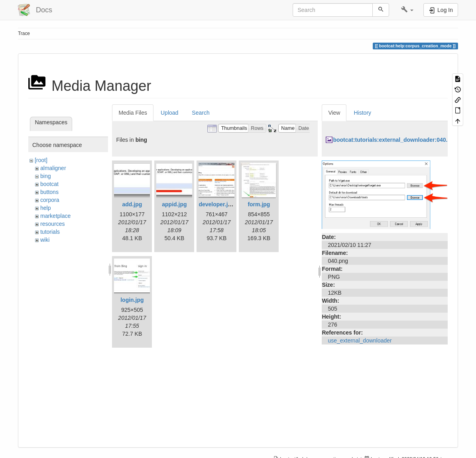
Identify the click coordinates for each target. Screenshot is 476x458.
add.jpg (132, 204)
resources (52, 224)
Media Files (133, 113)
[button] (407, 10)
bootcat (49, 184)
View (334, 113)
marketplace (55, 216)
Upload (169, 113)
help (45, 208)
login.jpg (132, 300)
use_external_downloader (360, 341)
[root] (41, 160)
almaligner (53, 168)
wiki (45, 240)
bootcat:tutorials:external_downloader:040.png (395, 140)
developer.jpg (216, 204)
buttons (49, 192)
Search (201, 113)
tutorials (50, 232)
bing (45, 176)
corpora (50, 200)
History (362, 113)
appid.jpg (174, 204)
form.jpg (259, 204)
